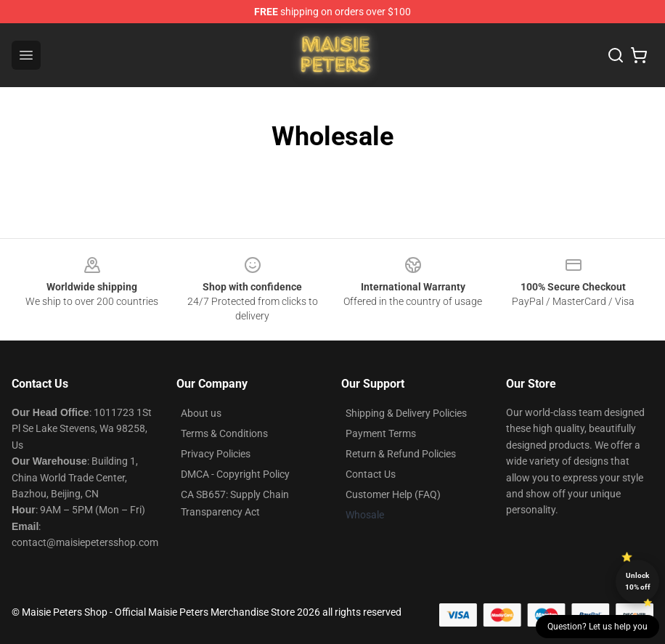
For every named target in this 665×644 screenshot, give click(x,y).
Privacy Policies (216, 454)
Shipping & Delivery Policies (406, 413)
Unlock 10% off (638, 581)
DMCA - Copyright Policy (235, 474)
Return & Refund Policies (401, 454)
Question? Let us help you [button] (597, 627)
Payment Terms (381, 433)
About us (201, 413)
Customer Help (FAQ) (393, 494)
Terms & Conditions (224, 433)
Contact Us (371, 474)
